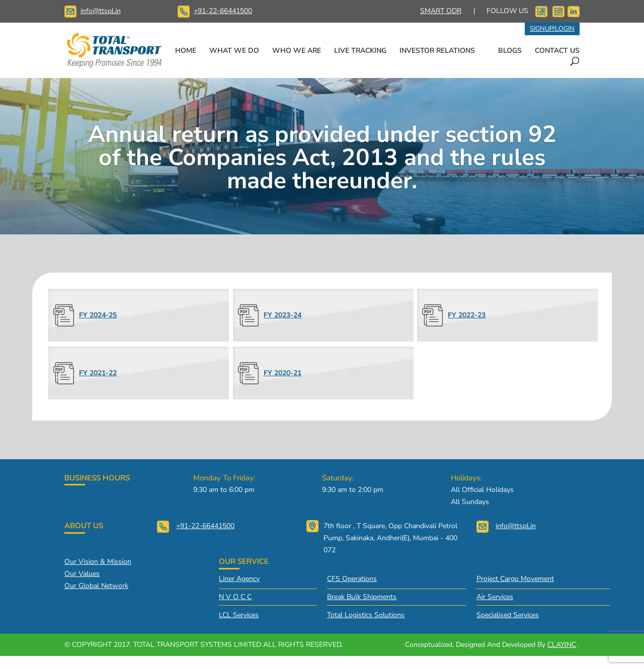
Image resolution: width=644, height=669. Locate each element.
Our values (82, 574)
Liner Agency (239, 579)
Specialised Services (508, 615)
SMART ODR (441, 11)
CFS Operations (352, 579)
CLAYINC (562, 645)
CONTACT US (557, 51)
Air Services (495, 597)
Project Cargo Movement (515, 579)
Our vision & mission (98, 562)
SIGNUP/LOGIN (552, 29)
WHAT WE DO (234, 51)
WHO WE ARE (297, 51)
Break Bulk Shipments (362, 597)
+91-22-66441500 (223, 11)
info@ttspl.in (101, 11)
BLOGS (510, 51)
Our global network (96, 586)
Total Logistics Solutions (366, 615)
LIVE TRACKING (360, 51)
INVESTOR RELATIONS (437, 51)
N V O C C (235, 597)
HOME (186, 51)
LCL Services (239, 615)
